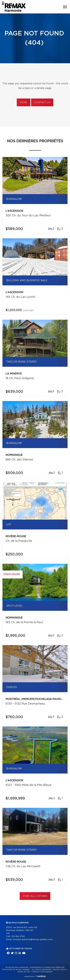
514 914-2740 (18, 936)
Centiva (41, 976)
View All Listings (35, 896)
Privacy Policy (60, 970)
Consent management (42, 972)
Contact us (42, 103)
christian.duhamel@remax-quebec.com (33, 940)
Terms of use (24, 972)
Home (24, 103)
